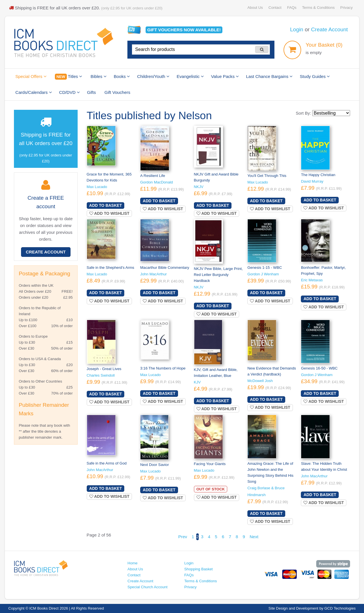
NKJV (199, 187)
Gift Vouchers (117, 92)
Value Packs (225, 76)
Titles (68, 77)
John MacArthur (153, 274)
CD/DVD (69, 92)
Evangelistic (190, 76)
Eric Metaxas (312, 280)
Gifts (91, 92)
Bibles (99, 76)
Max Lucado (97, 187)
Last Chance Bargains (269, 76)
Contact (275, 8)
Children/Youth (153, 76)
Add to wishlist (109, 213)
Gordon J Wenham (263, 274)
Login (297, 29)
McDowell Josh (260, 381)
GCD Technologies (340, 608)
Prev (183, 537)
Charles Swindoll (101, 375)
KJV (197, 382)
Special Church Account (147, 587)
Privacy (347, 8)
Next (254, 537)
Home (132, 563)
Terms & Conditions (318, 8)
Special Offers (31, 76)
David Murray (312, 181)
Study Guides (315, 76)
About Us (255, 8)
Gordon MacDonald (157, 182)
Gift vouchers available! (184, 30)
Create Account (329, 29)
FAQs (292, 8)
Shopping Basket (198, 569)
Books (122, 76)
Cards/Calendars (34, 92)
